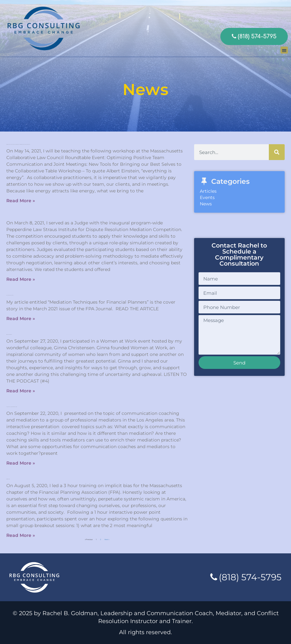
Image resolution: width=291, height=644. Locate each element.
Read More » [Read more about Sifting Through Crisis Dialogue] (21, 391)
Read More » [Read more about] (21, 279)
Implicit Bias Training (8, 479)
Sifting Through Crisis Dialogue (9, 335)
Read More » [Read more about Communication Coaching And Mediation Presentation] (21, 463)
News (206, 204)
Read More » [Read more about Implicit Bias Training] (21, 535)
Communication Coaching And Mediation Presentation (12, 407)
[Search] (277, 152)
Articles (208, 191)
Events (207, 197)
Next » (107, 539)
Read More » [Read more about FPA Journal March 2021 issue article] (21, 319)
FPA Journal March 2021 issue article (10, 295)
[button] (284, 50)
